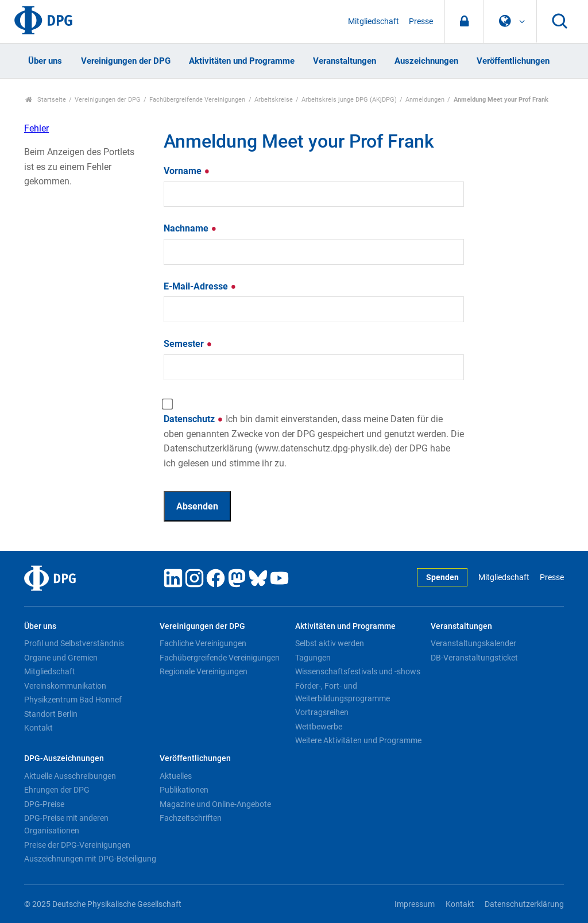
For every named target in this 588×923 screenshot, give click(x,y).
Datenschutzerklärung (524, 904)
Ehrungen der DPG (57, 790)
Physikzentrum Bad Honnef (73, 700)
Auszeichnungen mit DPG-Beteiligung (90, 859)
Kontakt (38, 728)
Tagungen (313, 658)
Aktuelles (176, 776)
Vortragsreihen (322, 712)
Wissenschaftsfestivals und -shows (358, 671)
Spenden (442, 578)
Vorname (187, 171)
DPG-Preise (44, 804)
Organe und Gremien (61, 658)
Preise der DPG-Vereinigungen (77, 845)
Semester (188, 344)
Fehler (36, 128)
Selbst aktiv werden (330, 643)
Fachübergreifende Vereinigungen (197, 100)
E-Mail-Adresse (200, 286)
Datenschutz (314, 441)
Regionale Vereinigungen (204, 671)
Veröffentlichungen (513, 61)
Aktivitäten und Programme (242, 61)
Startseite (46, 100)
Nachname (190, 228)
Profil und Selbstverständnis (74, 643)
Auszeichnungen (426, 61)
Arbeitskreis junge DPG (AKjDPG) (349, 100)
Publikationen (184, 790)
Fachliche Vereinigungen (203, 643)
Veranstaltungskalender (473, 643)
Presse (421, 22)
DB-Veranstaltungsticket (474, 658)
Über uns (45, 61)
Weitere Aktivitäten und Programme (358, 740)
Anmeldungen (425, 100)
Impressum (415, 904)
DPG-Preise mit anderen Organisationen (66, 824)
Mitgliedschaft (374, 22)
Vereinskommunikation (65, 686)
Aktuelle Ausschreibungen (70, 776)
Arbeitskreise (274, 100)
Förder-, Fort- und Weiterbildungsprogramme (343, 692)
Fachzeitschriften (191, 818)
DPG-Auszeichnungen (64, 758)
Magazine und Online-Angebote (215, 804)
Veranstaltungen (345, 61)
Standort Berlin (51, 714)
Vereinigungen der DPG (126, 61)
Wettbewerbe (319, 727)
